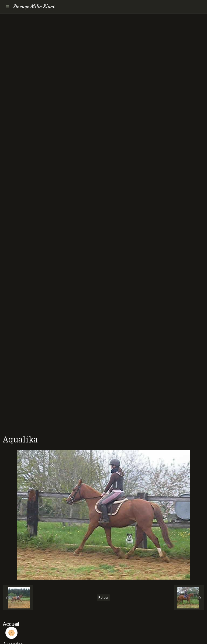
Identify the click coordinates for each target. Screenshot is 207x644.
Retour (103, 598)
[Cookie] (11, 633)
